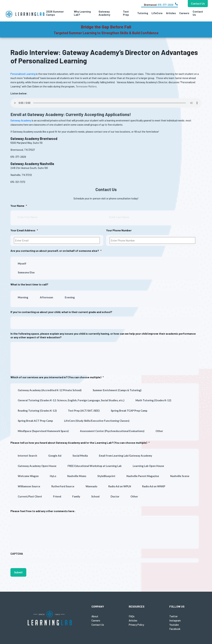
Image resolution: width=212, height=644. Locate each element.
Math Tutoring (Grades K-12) (153, 400)
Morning (23, 297)
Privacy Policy (136, 625)
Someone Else (26, 272)
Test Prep (126, 13)
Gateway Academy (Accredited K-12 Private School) (50, 390)
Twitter (174, 616)
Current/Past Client (30, 496)
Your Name (19, 206)
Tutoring (143, 13)
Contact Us (198, 13)
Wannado (91, 486)
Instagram (175, 620)
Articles (171, 13)
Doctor (115, 496)
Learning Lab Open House (148, 466)
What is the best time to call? (29, 284)
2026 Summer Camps (55, 13)
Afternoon (47, 297)
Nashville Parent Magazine (143, 476)
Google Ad (55, 456)
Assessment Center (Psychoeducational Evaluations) (112, 431)
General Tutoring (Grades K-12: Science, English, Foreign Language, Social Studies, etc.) (71, 400)
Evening (70, 297)
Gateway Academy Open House (37, 466)
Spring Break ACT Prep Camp (35, 421)
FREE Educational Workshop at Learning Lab (95, 466)
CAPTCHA (17, 554)
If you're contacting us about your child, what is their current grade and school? (61, 312)
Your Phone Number (119, 230)
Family (76, 496)
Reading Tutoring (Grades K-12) (37, 411)
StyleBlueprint (106, 476)
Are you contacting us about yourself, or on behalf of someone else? (56, 251)
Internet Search (27, 456)
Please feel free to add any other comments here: (43, 511)
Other (159, 431)
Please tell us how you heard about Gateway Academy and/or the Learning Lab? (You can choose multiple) (80, 443)
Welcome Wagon (28, 476)
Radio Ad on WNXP (154, 486)
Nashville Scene (180, 476)
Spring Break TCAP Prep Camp (129, 411)
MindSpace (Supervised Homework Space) (43, 431)
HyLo (53, 476)
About (95, 616)
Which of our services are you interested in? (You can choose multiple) (57, 377)
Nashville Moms (77, 476)
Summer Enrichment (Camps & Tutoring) (117, 390)
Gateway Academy (104, 13)
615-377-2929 (166, 5)
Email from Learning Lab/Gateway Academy (126, 456)
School (95, 496)
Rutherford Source (63, 486)
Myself (22, 263)
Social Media (80, 456)
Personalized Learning (23, 74)
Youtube (174, 625)
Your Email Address (24, 230)
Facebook (175, 629)
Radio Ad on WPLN (120, 486)
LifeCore (157, 13)
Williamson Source (29, 486)
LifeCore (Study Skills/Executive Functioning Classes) (97, 421)
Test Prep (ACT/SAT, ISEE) (84, 411)
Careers (184, 13)
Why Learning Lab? (82, 13)
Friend (57, 496)
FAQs (132, 616)
